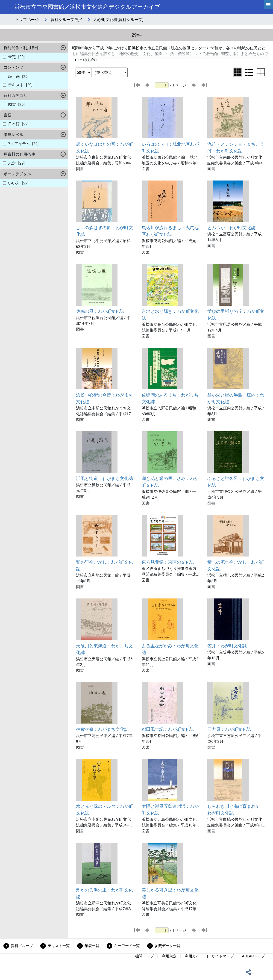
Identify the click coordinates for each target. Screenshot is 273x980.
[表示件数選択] (83, 72)
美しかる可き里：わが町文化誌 (170, 893)
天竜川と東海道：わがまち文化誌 (104, 649)
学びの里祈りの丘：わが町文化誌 (236, 315)
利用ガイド (194, 956)
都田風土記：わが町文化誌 (168, 729)
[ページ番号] (162, 85)
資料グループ (22, 946)
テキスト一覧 (59, 946)
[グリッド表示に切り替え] (238, 72)
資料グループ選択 (66, 20)
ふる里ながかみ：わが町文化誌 (170, 649)
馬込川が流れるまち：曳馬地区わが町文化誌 (170, 231)
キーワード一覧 (127, 946)
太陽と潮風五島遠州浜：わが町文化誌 (170, 810)
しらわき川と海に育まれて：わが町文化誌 (236, 810)
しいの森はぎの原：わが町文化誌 (104, 231)
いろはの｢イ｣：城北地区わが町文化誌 (170, 148)
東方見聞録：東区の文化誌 (168, 562)
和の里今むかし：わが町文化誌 (104, 565)
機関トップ (144, 956)
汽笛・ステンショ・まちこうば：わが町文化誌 (236, 148)
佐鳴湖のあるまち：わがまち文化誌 (170, 398)
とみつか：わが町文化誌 (231, 228)
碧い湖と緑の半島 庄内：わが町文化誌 (236, 398)
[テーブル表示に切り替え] (261, 72)
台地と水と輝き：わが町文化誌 (170, 315)
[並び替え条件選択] (109, 72)
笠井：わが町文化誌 (227, 646)
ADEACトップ (253, 956)
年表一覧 (92, 946)
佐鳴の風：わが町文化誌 (100, 311)
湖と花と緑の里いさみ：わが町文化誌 (170, 482)
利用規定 (169, 956)
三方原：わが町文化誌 (229, 729)
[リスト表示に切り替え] (249, 72)
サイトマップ (223, 956)
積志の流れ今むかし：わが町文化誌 (236, 565)
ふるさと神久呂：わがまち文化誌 (236, 482)
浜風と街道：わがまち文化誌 (104, 478)
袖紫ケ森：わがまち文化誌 (102, 729)
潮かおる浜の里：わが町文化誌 (104, 893)
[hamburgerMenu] (268, 5)
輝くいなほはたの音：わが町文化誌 (104, 148)
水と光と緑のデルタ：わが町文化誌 (104, 810)
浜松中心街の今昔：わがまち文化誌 (104, 398)
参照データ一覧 (167, 946)
